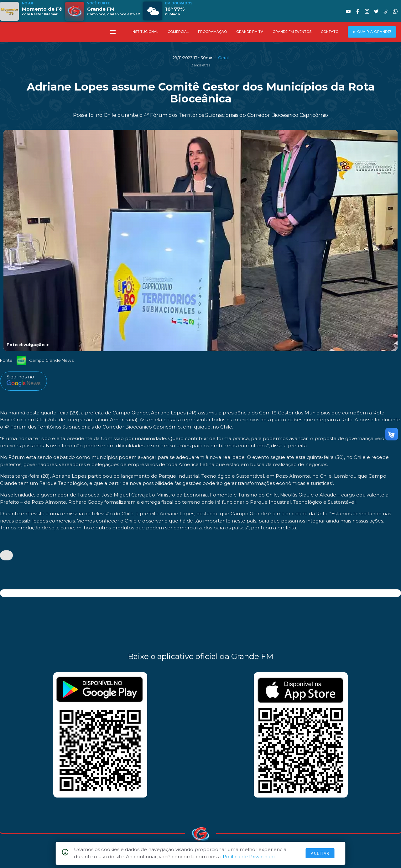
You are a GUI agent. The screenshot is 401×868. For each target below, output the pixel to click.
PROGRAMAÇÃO (212, 32)
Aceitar (320, 853)
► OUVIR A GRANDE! (372, 32)
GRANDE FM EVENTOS (292, 32)
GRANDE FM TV (250, 32)
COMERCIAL (178, 32)
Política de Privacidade (250, 857)
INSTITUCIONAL (145, 32)
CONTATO (330, 32)
